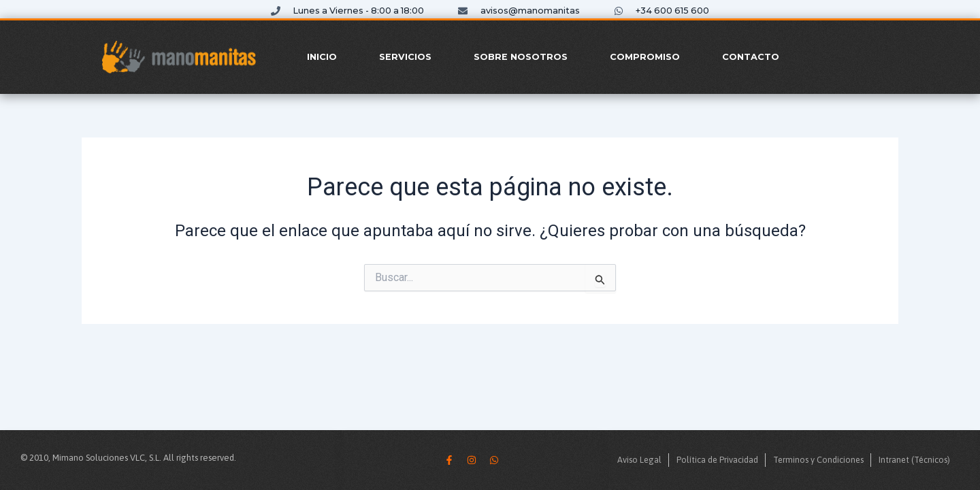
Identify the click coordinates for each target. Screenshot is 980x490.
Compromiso (645, 57)
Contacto (751, 57)
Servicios (405, 57)
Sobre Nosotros (521, 57)
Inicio (322, 57)
